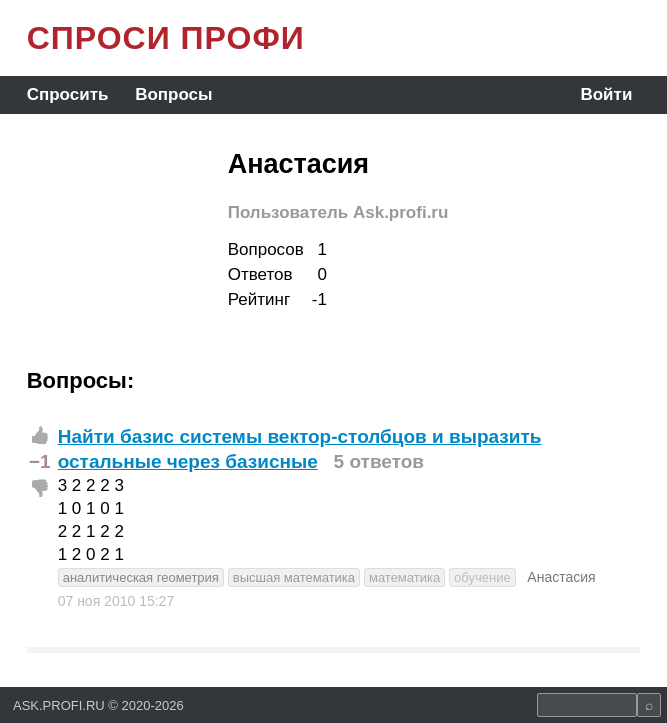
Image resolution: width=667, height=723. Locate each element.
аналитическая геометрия (141, 577)
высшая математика (294, 577)
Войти (606, 94)
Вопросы (173, 94)
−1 (40, 461)
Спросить (68, 94)
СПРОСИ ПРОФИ (166, 38)
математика (404, 577)
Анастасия (561, 577)
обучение (482, 577)
